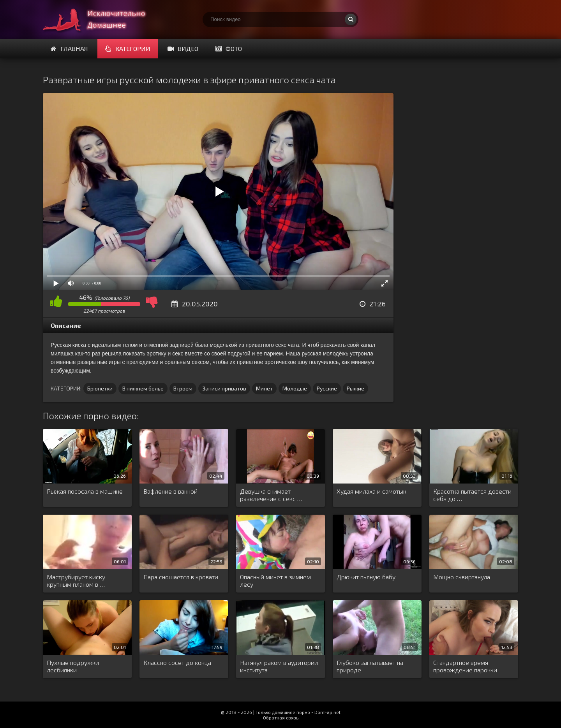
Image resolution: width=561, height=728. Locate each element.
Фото (229, 48)
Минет (264, 388)
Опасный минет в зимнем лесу (275, 580)
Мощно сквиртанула (462, 577)
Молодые (295, 388)
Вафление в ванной (170, 491)
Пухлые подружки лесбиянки (73, 666)
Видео (183, 48)
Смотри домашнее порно (101, 19)
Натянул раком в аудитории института (279, 666)
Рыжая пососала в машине (85, 491)
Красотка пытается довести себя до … (472, 495)
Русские (327, 388)
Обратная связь (281, 717)
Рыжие (355, 388)
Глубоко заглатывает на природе (370, 666)
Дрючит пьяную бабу (366, 577)
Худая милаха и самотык (371, 491)
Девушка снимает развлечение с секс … (271, 495)
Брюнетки (100, 388)
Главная (69, 48)
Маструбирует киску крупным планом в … (76, 580)
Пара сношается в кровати (181, 577)
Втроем (183, 388)
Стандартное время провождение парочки (465, 666)
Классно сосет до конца (177, 662)
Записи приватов (224, 388)
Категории (128, 48)
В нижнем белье (143, 388)
